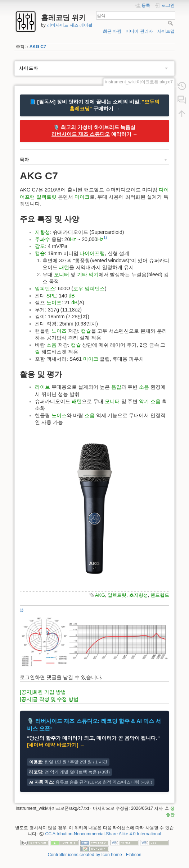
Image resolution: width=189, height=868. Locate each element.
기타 (82, 274)
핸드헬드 (160, 595)
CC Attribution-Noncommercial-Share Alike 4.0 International (103, 834)
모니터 (62, 274)
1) (105, 237)
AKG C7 (38, 47)
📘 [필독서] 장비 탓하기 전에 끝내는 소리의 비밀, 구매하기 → (94, 105)
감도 (40, 246)
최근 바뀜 (112, 31)
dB (71, 296)
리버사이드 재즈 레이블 (70, 25)
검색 (171, 23)
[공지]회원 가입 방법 (43, 692)
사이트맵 (166, 31)
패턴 (64, 267)
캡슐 (40, 253)
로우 (78, 288)
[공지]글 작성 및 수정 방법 (49, 699)
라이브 (42, 387)
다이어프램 (92, 253)
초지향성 (139, 595)
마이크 (82, 197)
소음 (51, 345)
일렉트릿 (46, 197)
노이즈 (54, 303)
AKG (100, 595)
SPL (51, 296)
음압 (116, 387)
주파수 (42, 239)
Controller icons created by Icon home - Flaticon (94, 855)
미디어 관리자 (139, 31)
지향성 (42, 232)
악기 (94, 274)
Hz (73, 239)
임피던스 (45, 288)
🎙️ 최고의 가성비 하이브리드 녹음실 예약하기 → (94, 131)
